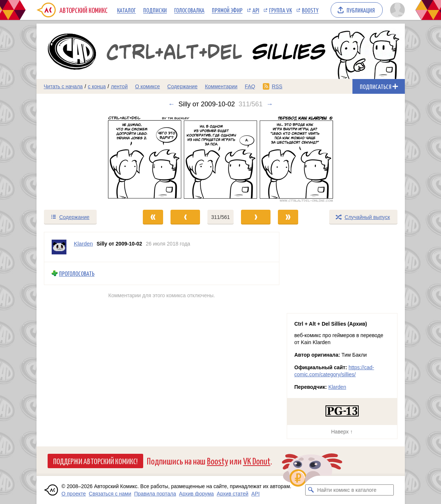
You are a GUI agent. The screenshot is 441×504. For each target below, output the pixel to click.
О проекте (74, 494)
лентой (119, 86)
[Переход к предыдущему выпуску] (83, 159)
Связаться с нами (110, 494)
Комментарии (221, 86)
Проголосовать (77, 273)
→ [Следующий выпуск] (270, 104)
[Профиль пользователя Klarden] (59, 247)
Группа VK (280, 10)
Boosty (310, 10)
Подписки (155, 10)
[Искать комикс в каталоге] (311, 490)
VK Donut (257, 461)
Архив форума (196, 494)
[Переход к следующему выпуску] (221, 159)
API (256, 10)
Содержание (182, 86)
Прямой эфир (227, 10)
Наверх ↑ (342, 432)
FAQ (250, 86)
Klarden (337, 387)
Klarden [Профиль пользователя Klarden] (83, 244)
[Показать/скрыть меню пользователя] (396, 10)
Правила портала (155, 494)
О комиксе (147, 86)
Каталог (126, 10)
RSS (277, 86)
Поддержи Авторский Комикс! (95, 461)
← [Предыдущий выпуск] (171, 104)
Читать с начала (63, 86)
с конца (97, 86)
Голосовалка (189, 10)
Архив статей (232, 494)
